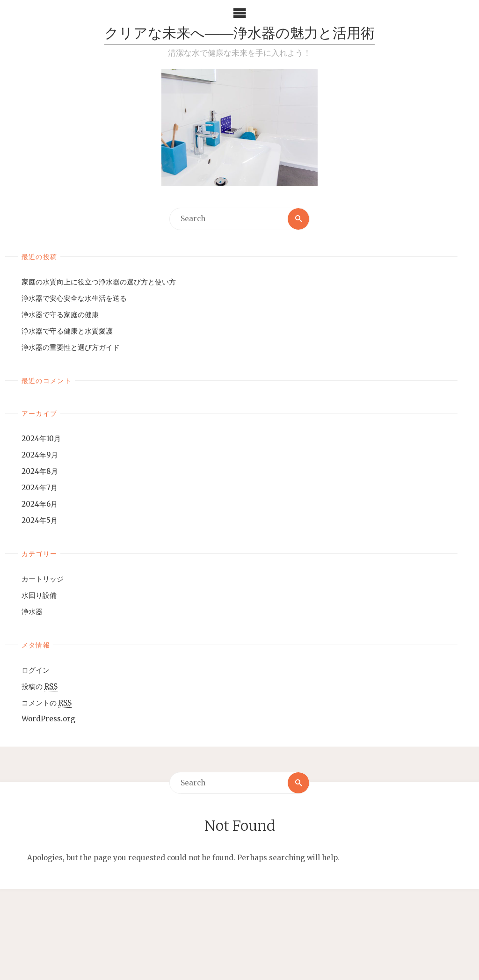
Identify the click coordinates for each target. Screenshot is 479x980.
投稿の (40, 687)
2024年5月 (40, 520)
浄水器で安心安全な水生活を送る (74, 298)
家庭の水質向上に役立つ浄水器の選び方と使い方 (99, 282)
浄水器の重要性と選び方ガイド (71, 347)
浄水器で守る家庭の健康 (60, 315)
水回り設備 (39, 595)
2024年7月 (40, 488)
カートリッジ (43, 579)
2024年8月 (40, 471)
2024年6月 (40, 504)
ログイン (36, 670)
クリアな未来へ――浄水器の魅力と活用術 (239, 34)
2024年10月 (41, 439)
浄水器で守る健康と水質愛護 (67, 331)
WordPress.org (48, 719)
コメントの (47, 703)
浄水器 (32, 612)
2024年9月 (40, 455)
